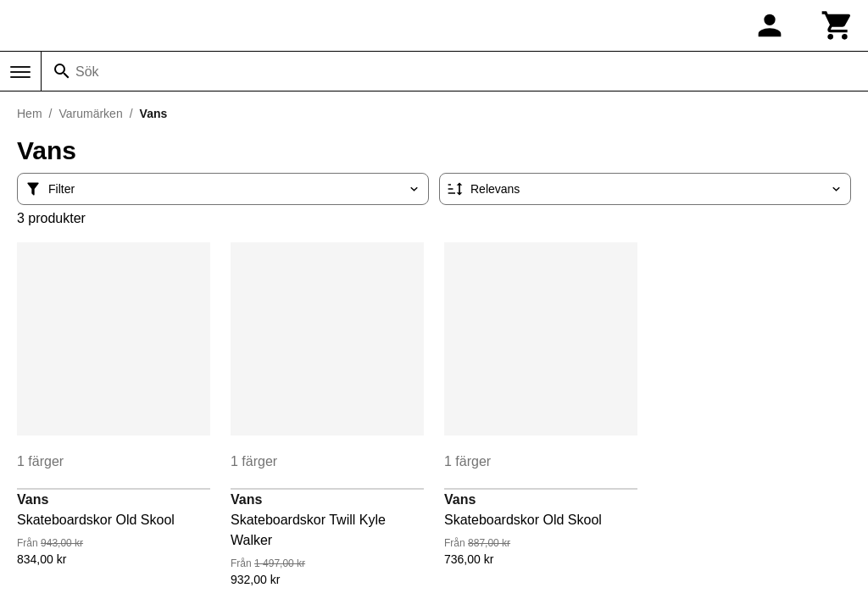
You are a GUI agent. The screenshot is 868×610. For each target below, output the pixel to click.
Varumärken (90, 114)
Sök (87, 72)
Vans (33, 499)
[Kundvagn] (837, 25)
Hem (30, 114)
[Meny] (20, 72)
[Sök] (62, 71)
